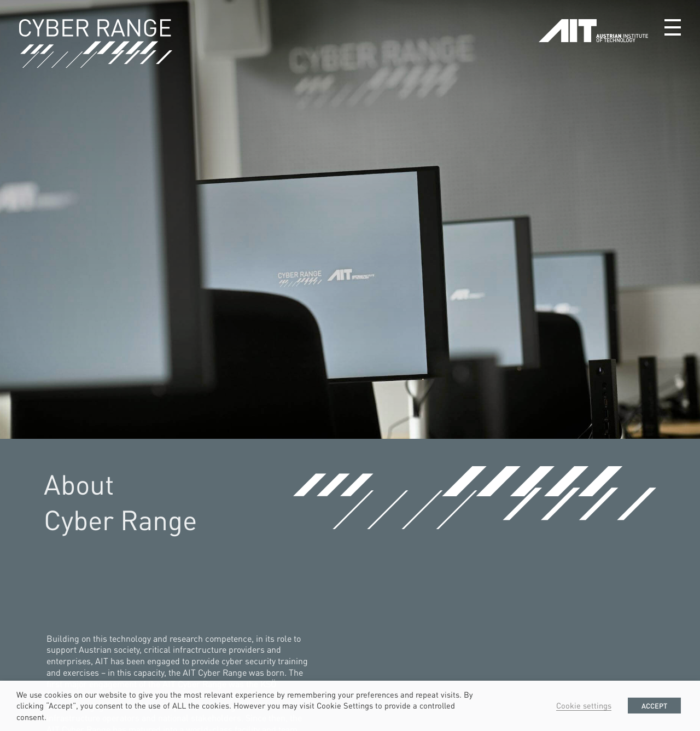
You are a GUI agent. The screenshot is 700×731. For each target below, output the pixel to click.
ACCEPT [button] (654, 706)
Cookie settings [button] (584, 705)
